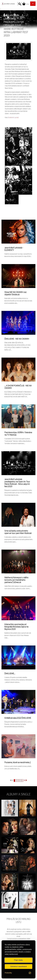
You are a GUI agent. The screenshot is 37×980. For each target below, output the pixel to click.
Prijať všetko (18, 960)
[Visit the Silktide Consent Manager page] (30, 973)
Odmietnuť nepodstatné (19, 966)
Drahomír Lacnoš (13, 117)
